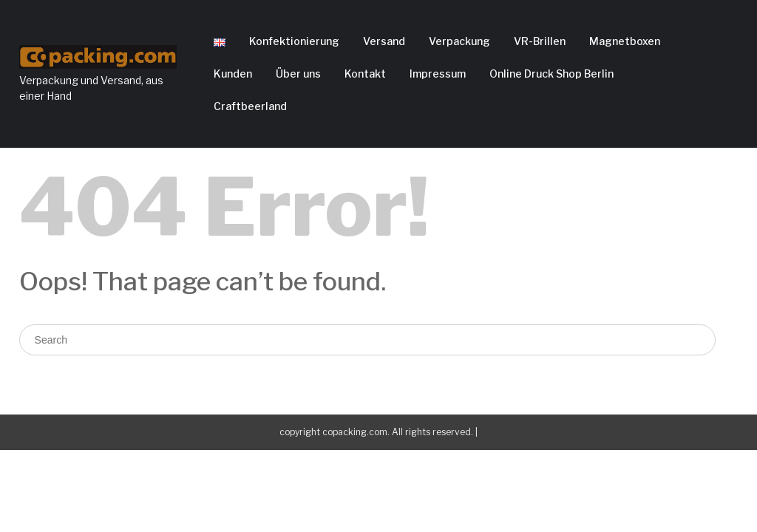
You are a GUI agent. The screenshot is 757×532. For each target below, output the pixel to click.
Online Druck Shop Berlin (551, 74)
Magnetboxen (625, 41)
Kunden (233, 74)
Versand (384, 41)
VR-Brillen (540, 41)
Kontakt (365, 74)
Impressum (438, 74)
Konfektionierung (294, 41)
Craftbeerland (250, 106)
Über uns (298, 74)
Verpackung (459, 41)
